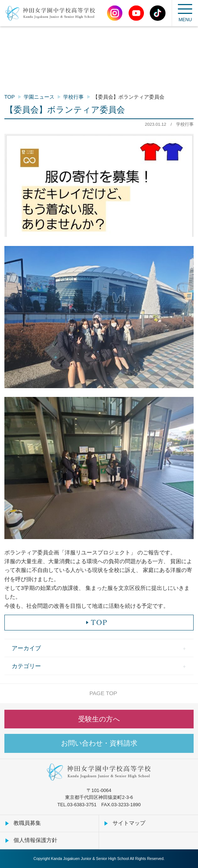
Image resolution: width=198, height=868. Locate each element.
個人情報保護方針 (35, 840)
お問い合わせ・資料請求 (99, 743)
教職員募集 (27, 823)
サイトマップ (129, 823)
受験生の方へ (99, 719)
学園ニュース (39, 97)
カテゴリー (26, 666)
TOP (10, 97)
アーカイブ (26, 648)
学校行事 (73, 97)
